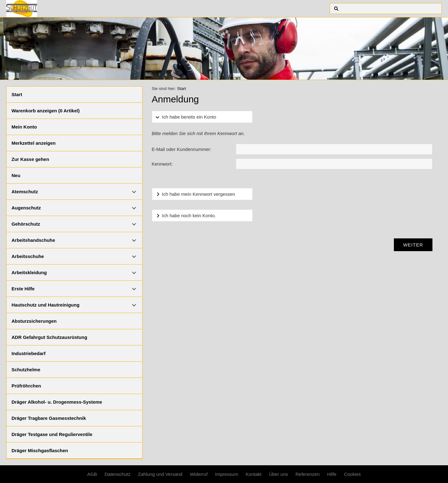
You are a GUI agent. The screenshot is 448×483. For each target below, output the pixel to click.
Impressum (226, 474)
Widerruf (199, 474)
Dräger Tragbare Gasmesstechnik (49, 418)
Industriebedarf (28, 353)
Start (17, 94)
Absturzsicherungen (34, 321)
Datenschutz (117, 474)
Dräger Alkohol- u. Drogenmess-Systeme (57, 402)
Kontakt (254, 474)
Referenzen (308, 474)
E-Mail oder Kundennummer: (182, 149)
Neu (16, 175)
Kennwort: (162, 164)
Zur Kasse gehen (30, 159)
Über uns (279, 474)
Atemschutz (25, 192)
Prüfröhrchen (26, 386)
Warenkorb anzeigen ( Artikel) (46, 111)
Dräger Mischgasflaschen (40, 450)
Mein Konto (24, 127)
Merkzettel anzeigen (34, 143)
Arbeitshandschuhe (33, 240)
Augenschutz (26, 208)
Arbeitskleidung (29, 272)
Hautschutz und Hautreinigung (45, 305)
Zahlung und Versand (160, 474)
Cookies (352, 474)
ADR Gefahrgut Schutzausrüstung (49, 337)
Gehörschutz (26, 224)
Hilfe (332, 474)
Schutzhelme (26, 370)
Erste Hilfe (23, 289)
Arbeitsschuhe (28, 256)
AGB (92, 474)
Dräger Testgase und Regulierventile (52, 434)
